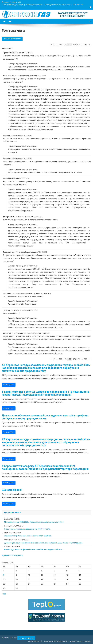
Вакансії (88, 641)
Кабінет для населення (34, 5)
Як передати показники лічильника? (58, 5)
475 (60, 44)
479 (79, 44)
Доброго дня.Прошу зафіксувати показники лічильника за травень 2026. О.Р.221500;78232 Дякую (43, 543)
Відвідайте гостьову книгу (12, 555)
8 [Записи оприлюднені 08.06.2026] (4, 575)
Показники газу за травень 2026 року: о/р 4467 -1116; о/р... (28, 529)
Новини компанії (34, 641)
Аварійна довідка (76, 641)
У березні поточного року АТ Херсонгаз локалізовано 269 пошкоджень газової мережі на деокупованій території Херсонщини (45, 468)
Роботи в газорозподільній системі (55, 641)
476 (65, 44)
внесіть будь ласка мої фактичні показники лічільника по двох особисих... (34, 550)
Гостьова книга (78, 5)
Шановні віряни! (12, 490)
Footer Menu (26, 638)
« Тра (4, 594)
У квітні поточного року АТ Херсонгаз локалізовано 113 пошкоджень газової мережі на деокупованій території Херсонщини (46, 393)
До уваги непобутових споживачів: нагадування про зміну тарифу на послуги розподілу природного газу (45, 417)
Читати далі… (9, 385)
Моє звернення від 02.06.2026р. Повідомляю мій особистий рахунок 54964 (34, 522)
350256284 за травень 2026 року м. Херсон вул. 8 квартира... (28, 536)
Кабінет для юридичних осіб (13, 5)
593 (85, 44)
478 (74, 44)
